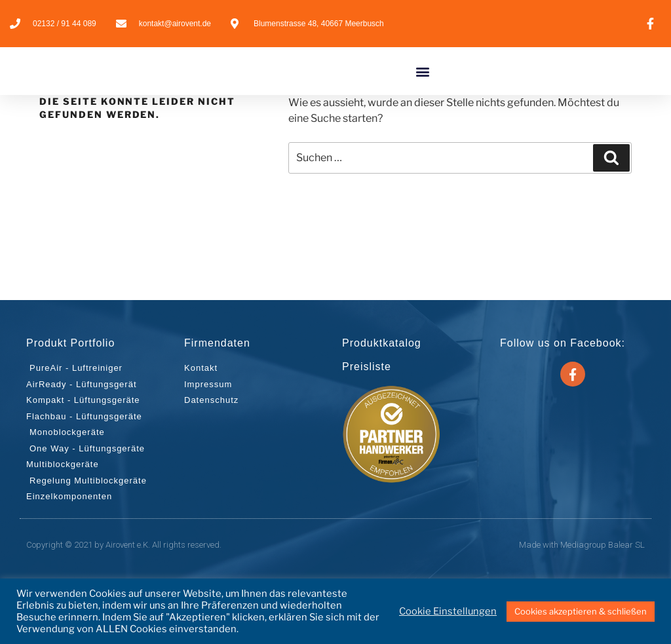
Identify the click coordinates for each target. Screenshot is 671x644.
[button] (422, 101)
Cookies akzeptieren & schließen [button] (581, 611)
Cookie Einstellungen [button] (448, 611)
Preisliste (367, 427)
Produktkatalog (382, 403)
